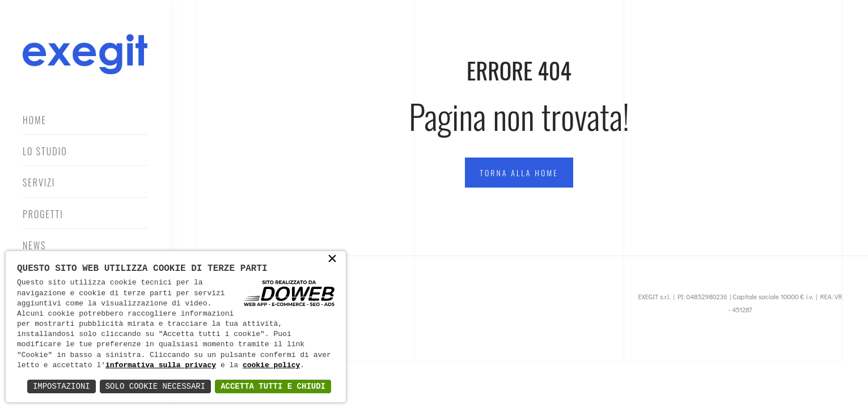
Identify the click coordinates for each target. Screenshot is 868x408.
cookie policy (271, 365)
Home (35, 120)
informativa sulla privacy (161, 365)
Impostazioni (62, 386)
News (34, 245)
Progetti (43, 214)
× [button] (332, 260)
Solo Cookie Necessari (155, 386)
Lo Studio (45, 151)
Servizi (39, 182)
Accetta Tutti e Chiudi (273, 386)
